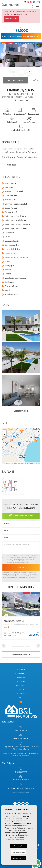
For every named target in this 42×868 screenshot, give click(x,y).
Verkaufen (21, 682)
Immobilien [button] (21, 678)
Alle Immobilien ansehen (21, 655)
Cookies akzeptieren (19, 846)
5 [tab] (15, 647)
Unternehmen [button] (21, 674)
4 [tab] (30, 645)
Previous (2, 55)
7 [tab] (27, 647)
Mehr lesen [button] (11, 165)
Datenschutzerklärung (12, 559)
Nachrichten (21, 694)
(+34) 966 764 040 (21, 730)
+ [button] (5, 431)
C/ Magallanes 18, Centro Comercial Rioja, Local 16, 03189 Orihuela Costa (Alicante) (21, 748)
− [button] (5, 435)
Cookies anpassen (18, 852)
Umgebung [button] (21, 690)
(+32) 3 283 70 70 (21, 772)
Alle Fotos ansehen (16, 80)
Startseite (21, 670)
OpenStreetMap (22, 463)
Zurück (34, 80)
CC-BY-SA (37, 463)
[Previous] (4, 646)
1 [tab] (12, 645)
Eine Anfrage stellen (31, 36)
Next (40, 55)
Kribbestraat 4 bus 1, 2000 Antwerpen (21, 788)
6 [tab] (21, 647)
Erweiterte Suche (12, 19)
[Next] (38, 646)
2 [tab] (18, 645)
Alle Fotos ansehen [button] (21, 411)
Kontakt (21, 698)
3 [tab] (24, 645)
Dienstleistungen (21, 686)
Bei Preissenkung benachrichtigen (15, 36)
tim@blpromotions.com (21, 780)
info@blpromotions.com (21, 738)
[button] (28, 72)
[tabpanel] (21, 616)
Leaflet (8, 463)
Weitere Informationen (15, 840)
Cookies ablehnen (19, 858)
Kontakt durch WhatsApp (21, 516)
